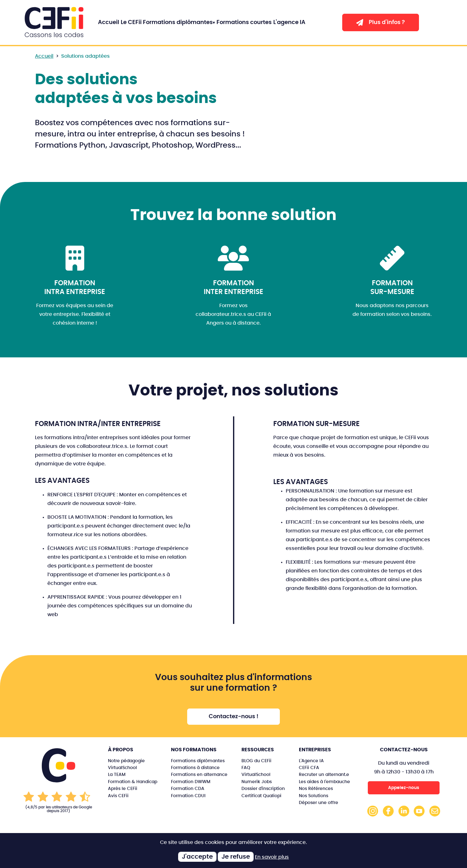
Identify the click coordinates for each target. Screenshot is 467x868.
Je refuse (236, 857)
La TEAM (117, 775)
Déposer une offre (319, 803)
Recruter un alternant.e (324, 775)
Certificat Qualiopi (261, 796)
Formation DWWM (191, 782)
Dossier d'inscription (263, 789)
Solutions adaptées (85, 56)
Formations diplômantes (178, 22)
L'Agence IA (311, 761)
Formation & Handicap (133, 782)
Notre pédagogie (126, 761)
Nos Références (316, 789)
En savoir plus (272, 857)
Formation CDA (188, 789)
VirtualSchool (122, 768)
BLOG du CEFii (256, 761)
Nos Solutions (314, 796)
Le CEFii (131, 22)
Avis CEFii (118, 796)
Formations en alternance (199, 775)
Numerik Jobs (257, 782)
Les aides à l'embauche (324, 782)
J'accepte (197, 857)
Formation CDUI (188, 796)
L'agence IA (289, 22)
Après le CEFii (123, 789)
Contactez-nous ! (233, 717)
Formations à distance (195, 768)
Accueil (109, 22)
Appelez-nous (404, 788)
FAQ (246, 768)
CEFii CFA (309, 768)
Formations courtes (244, 22)
